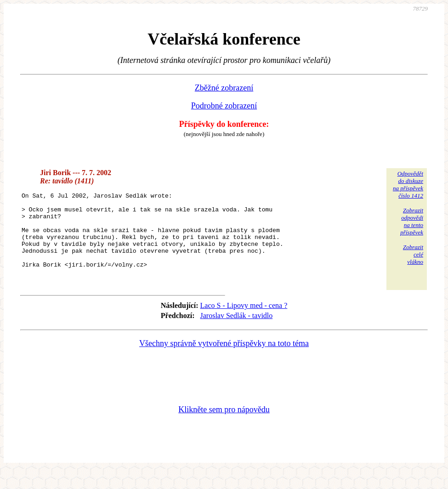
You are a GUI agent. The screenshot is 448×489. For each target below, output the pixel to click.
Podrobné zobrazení (224, 106)
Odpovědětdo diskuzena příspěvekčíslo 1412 (408, 185)
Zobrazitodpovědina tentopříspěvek (412, 221)
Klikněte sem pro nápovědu (224, 427)
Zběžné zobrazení (224, 88)
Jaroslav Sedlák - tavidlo (237, 333)
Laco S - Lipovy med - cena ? (244, 323)
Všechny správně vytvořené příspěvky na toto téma (224, 361)
